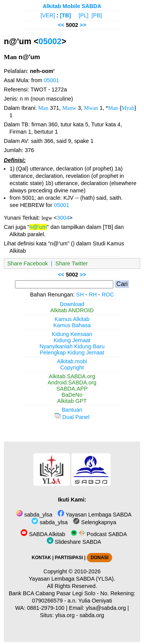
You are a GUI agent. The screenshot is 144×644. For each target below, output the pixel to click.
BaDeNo (72, 395)
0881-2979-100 (46, 608)
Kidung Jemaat (72, 340)
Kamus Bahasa (72, 325)
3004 (63, 218)
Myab (128, 108)
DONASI (99, 558)
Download (72, 304)
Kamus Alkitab (72, 319)
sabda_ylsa (34, 515)
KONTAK (41, 558)
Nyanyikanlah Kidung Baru (72, 346)
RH (93, 295)
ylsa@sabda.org (106, 608)
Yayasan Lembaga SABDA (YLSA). (72, 579)
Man (43, 108)
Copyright (72, 368)
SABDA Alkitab (43, 534)
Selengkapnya (94, 522)
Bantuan (72, 410)
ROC (108, 295)
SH (80, 295)
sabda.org (92, 615)
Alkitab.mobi (72, 361)
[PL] (84, 15)
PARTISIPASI (69, 558)
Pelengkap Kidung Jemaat (72, 353)
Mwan (91, 108)
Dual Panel (72, 417)
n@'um (38, 227)
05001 (51, 80)
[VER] (48, 15)
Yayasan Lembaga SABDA (94, 515)
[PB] (97, 15)
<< (61, 25)
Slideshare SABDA (74, 542)
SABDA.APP (72, 389)
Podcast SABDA (99, 534)
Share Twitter (72, 263)
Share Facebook (28, 263)
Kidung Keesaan (72, 334)
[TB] (65, 15)
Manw (69, 108)
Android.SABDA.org (72, 382)
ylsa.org (65, 615)
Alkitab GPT (72, 401)
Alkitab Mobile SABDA (72, 6)
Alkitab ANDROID (72, 310)
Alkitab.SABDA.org (72, 376)
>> (83, 25)
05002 (50, 41)
